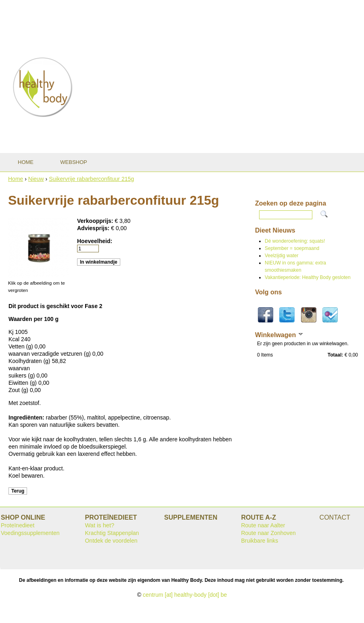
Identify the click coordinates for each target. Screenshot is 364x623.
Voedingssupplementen (30, 533)
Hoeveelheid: (95, 241)
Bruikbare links (259, 541)
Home (16, 179)
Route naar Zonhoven (268, 533)
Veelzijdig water (281, 256)
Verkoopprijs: (96, 221)
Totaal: (335, 355)
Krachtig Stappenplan (112, 533)
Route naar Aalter (263, 525)
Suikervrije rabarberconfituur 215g (91, 179)
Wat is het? (99, 525)
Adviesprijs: (94, 228)
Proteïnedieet (18, 525)
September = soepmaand (292, 248)
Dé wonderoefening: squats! (295, 241)
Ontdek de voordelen (111, 541)
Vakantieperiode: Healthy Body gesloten (308, 277)
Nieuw (36, 179)
